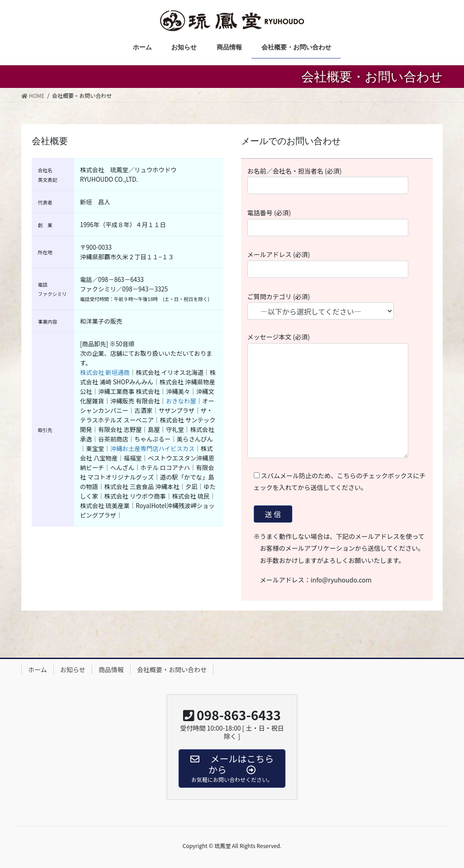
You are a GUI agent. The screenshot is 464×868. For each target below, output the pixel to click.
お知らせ (73, 669)
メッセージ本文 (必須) (337, 395)
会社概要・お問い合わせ (172, 669)
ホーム (38, 669)
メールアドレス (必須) (337, 264)
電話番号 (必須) (337, 222)
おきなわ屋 (181, 401)
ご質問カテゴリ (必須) (329, 306)
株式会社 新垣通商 (105, 372)
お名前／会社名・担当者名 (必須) (337, 180)
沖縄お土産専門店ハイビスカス (152, 449)
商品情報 (111, 669)
